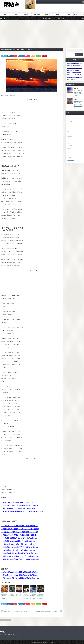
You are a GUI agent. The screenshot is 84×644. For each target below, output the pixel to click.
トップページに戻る (6, 620)
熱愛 (68, 143)
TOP (5, 14)
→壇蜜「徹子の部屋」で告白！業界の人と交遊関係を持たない (19, 508)
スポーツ (69, 119)
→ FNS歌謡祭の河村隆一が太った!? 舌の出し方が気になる (18, 550)
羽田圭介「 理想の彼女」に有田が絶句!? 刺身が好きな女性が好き (4, 596)
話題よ (3, 632)
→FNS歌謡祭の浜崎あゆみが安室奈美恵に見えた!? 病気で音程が (20, 553)
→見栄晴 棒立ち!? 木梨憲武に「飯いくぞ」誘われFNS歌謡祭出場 (20, 559)
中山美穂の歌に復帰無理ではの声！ (74, 68)
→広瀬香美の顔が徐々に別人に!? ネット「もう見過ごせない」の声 (21, 556)
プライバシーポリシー (79, 15)
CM (68, 117)
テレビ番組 (70, 122)
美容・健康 (70, 146)
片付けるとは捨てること (72, 79)
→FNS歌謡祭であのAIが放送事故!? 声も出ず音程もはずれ (18, 541)
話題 (68, 155)
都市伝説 (26, 14)
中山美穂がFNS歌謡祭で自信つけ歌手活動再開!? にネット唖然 (40, 596)
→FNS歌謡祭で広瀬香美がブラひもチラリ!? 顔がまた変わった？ (20, 538)
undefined (7, 95)
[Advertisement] (42, 34)
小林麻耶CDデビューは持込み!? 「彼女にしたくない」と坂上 (19, 596)
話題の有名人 (37, 14)
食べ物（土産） (71, 160)
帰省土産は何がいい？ (66, 18)
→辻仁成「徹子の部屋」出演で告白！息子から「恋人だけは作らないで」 (22, 511)
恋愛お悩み (70, 136)
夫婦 (68, 134)
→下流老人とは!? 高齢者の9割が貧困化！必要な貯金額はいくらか (20, 578)
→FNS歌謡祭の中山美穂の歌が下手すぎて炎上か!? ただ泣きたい (20, 547)
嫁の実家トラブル (51, 18)
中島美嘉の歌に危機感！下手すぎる (74, 64)
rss (83, 2)
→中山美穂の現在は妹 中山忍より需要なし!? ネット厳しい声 (19, 544)
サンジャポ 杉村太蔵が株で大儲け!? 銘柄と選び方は (12, 595)
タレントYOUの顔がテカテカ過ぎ (74, 73)
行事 (68, 153)
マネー (69, 129)
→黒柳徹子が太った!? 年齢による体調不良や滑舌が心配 (17, 502)
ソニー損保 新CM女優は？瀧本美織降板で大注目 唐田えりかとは (47, 612)
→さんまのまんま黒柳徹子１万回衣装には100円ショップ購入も (20, 505)
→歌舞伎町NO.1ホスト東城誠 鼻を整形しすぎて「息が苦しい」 (20, 575)
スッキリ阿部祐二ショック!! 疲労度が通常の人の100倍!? (16, 611)
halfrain (13, 95)
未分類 (69, 138)
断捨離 (58, 14)
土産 (68, 131)
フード (69, 124)
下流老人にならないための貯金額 (74, 75)
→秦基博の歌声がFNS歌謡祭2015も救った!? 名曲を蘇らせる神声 (20, 529)
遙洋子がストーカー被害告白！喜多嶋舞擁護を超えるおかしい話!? (26, 596)
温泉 (68, 141)
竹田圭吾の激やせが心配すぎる (73, 70)
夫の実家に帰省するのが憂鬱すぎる (74, 77)
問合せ (68, 14)
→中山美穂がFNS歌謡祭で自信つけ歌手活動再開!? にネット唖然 (20, 532)
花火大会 (69, 148)
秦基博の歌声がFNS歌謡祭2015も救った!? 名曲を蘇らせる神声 (33, 596)
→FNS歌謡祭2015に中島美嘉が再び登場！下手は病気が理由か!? (20, 526)
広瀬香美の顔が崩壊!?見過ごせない (74, 66)
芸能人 (69, 150)
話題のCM (47, 14)
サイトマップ (16, 14)
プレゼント (70, 126)
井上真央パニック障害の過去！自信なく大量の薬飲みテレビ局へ (78, 104)
